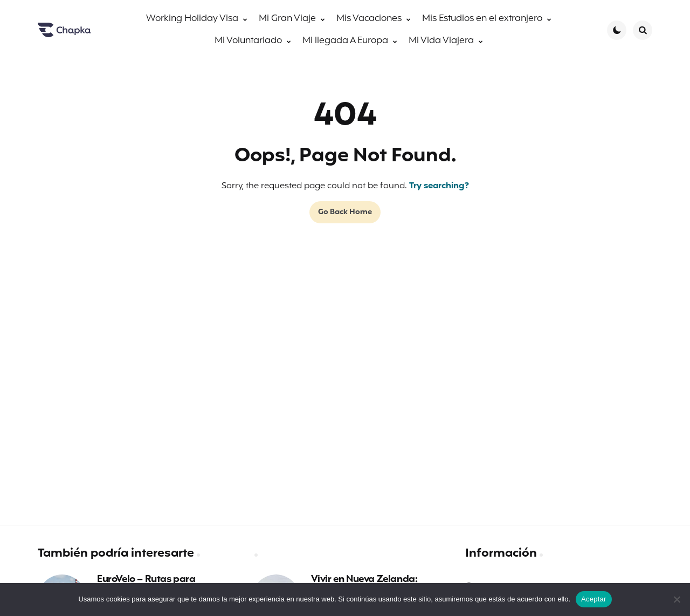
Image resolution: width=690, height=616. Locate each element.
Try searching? (439, 186)
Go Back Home (345, 212)
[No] (677, 599)
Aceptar (594, 599)
